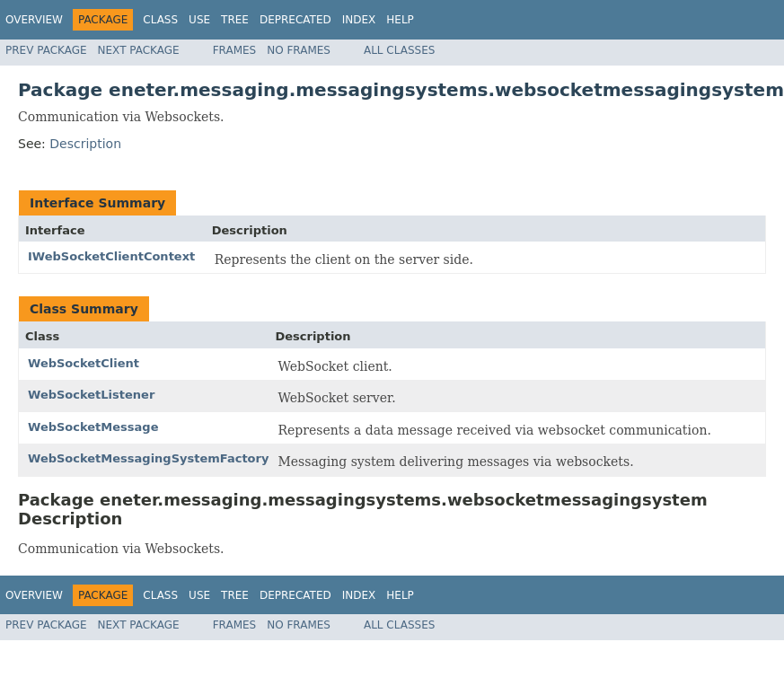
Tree (235, 20)
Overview (34, 20)
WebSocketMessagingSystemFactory (148, 458)
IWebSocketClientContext (111, 256)
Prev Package (46, 50)
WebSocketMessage (93, 427)
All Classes (399, 50)
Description (85, 144)
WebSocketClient (84, 363)
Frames (235, 50)
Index (359, 20)
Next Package (139, 50)
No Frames (299, 50)
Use (199, 20)
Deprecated (295, 20)
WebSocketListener (91, 395)
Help (400, 20)
